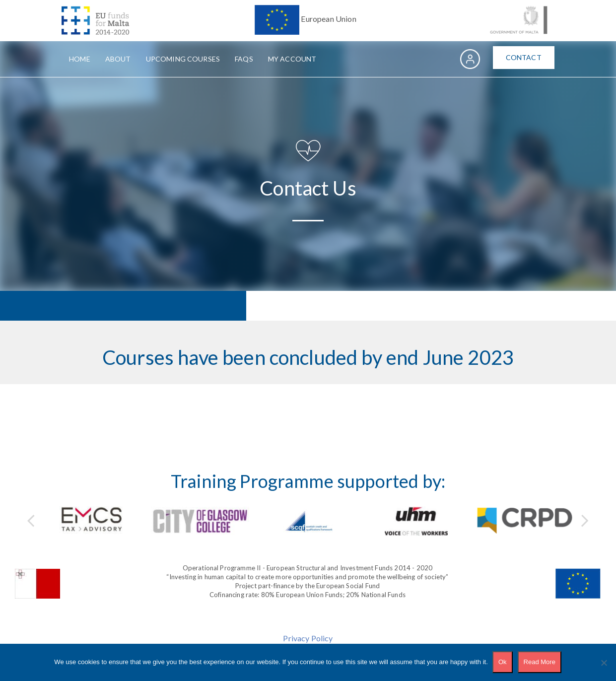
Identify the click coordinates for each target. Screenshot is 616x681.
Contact (524, 57)
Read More (540, 662)
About (118, 59)
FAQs (244, 59)
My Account (292, 59)
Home (80, 59)
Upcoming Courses (183, 59)
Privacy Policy (308, 638)
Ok (503, 662)
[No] (604, 663)
